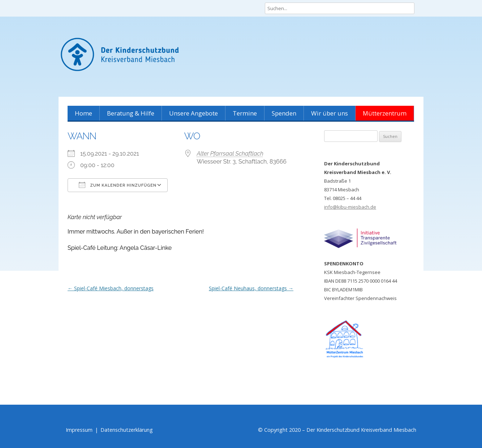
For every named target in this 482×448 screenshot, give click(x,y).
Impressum (79, 430)
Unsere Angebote (193, 113)
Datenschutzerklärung (127, 430)
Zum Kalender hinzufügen (118, 185)
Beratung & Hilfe (131, 113)
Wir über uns (330, 113)
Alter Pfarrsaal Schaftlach (230, 154)
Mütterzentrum (385, 113)
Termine (245, 113)
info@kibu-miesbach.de (350, 207)
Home (83, 113)
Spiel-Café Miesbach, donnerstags (111, 288)
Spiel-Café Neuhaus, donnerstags (251, 288)
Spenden (284, 113)
